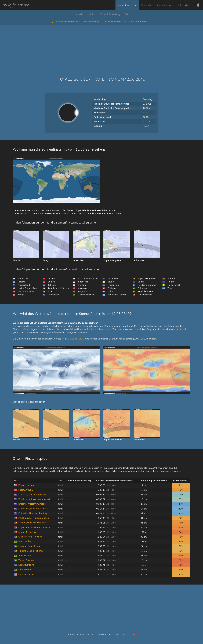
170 (145, 113)
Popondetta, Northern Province (34, 527)
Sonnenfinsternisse (127, 5)
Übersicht (79, 14)
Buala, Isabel (25, 541)
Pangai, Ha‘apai (26, 485)
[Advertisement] (102, 47)
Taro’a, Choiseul (26, 560)
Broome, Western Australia (32, 504)
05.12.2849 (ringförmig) (127, 22)
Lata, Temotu (25, 570)
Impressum (101, 634)
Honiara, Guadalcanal (29, 546)
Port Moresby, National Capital (34, 518)
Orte (127, 14)
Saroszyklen (147, 5)
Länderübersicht (165, 5)
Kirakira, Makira (26, 565)
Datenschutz (119, 634)
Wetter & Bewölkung (110, 14)
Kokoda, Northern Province (32, 523)
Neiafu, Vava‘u (26, 490)
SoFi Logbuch (184, 5)
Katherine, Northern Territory (33, 513)
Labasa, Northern (27, 574)
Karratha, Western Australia (32, 494)
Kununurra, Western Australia (33, 509)
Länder (91, 14)
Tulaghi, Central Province (31, 551)
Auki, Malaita (25, 555)
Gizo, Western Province (30, 537)
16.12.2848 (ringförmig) (75, 22)
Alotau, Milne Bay (27, 532)
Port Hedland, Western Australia (35, 499)
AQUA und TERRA (76, 339)
